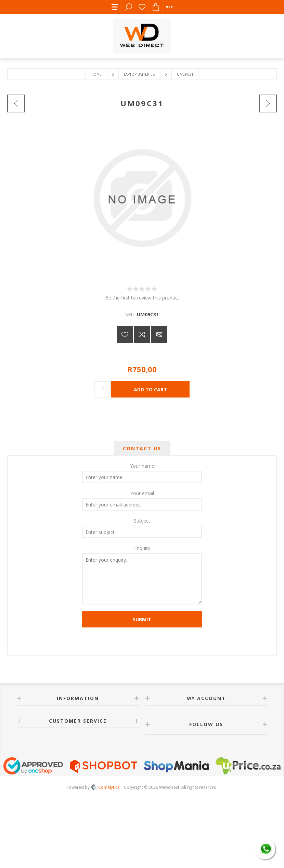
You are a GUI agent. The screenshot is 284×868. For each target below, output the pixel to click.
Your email (142, 493)
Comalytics (105, 787)
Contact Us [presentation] (142, 448)
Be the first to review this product (142, 298)
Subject (142, 521)
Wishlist (142, 7)
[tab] (142, 448)
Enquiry (142, 548)
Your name (142, 466)
